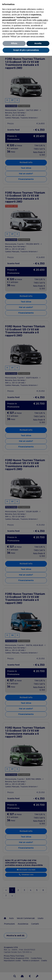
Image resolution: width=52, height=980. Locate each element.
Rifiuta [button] (14, 43)
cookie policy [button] (42, 20)
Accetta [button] (38, 43)
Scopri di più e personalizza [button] (26, 50)
